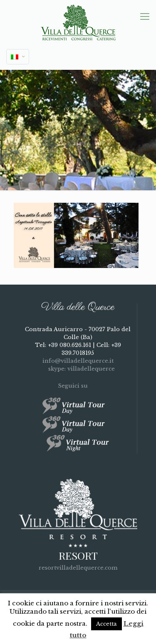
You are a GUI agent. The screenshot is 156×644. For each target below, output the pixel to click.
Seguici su (78, 386)
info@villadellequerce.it (78, 361)
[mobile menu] (145, 17)
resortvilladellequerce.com (78, 568)
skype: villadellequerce (78, 369)
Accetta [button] (106, 624)
